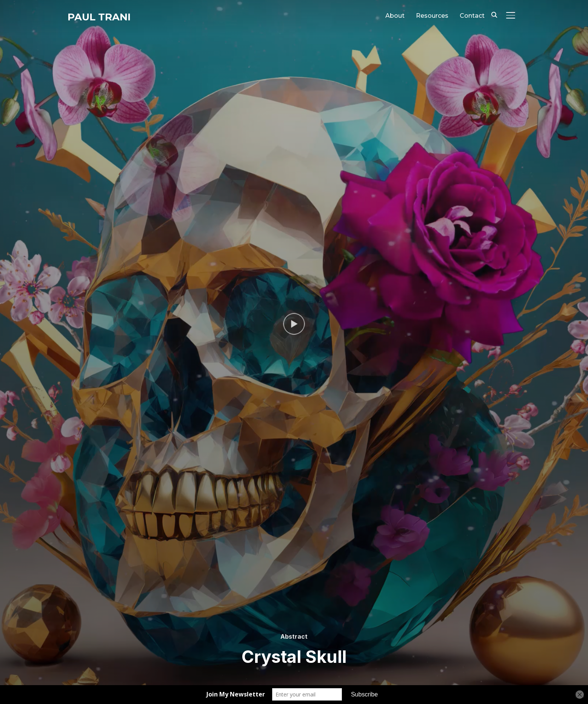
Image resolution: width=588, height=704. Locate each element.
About (395, 16)
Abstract (294, 636)
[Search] (494, 14)
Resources (432, 16)
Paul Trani (99, 17)
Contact (472, 16)
